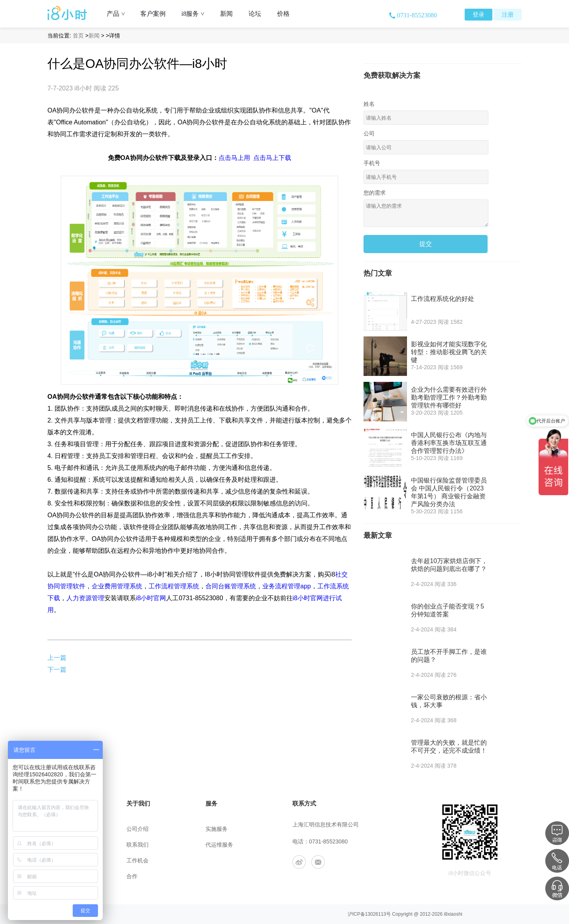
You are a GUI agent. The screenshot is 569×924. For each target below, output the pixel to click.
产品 (119, 14)
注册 (508, 15)
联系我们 (138, 845)
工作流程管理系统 (174, 586)
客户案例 (153, 14)
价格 (283, 14)
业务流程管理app (287, 586)
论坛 (255, 14)
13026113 (376, 914)
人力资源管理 (85, 598)
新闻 (226, 14)
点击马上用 (234, 158)
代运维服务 (219, 845)
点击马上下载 (272, 158)
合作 (132, 876)
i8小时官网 (151, 598)
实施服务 (217, 829)
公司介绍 (138, 829)
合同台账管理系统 (231, 586)
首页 (78, 36)
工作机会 (138, 861)
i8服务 (196, 14)
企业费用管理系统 (117, 586)
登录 (479, 15)
